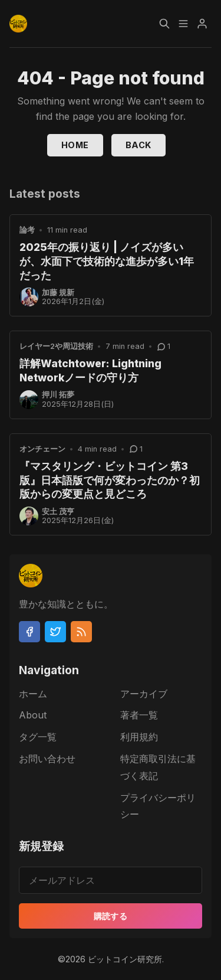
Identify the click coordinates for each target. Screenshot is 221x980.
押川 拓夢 (58, 395)
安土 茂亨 (58, 512)
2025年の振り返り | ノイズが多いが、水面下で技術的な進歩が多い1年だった (107, 261)
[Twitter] (55, 632)
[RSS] (81, 632)
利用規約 (139, 737)
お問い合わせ (47, 759)
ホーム (33, 694)
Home (75, 145)
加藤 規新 (58, 293)
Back (138, 145)
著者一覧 (139, 715)
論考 (27, 230)
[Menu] (183, 24)
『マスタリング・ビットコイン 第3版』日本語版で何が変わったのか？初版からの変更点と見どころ (110, 480)
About (33, 715)
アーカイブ (144, 694)
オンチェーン (42, 449)
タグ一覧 (38, 737)
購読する (111, 916)
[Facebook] (29, 632)
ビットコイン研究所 (125, 959)
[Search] (164, 24)
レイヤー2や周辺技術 (56, 346)
